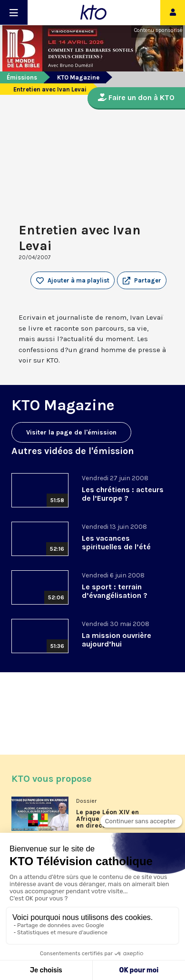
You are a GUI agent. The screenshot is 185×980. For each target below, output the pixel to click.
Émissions (22, 77)
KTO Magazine (78, 77)
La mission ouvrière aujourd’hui (117, 640)
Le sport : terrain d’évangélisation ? (115, 591)
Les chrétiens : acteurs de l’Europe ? (123, 494)
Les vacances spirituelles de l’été (116, 542)
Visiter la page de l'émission (71, 432)
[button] (142, 281)
